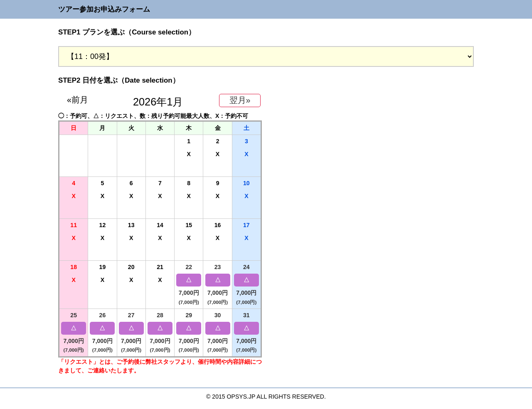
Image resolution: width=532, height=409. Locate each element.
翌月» (240, 100)
